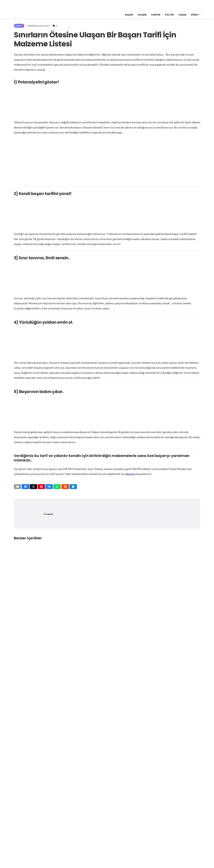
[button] (199, 15)
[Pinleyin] (41, 487)
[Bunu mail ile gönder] (18, 487)
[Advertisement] (107, 160)
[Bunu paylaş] (25, 487)
